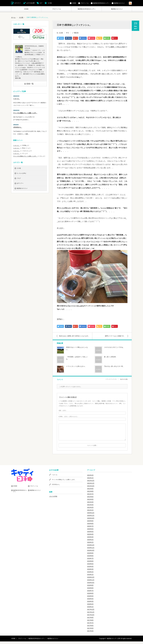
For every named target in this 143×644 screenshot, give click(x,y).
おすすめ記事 (30, 3)
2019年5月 (90, 566)
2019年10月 (91, 553)
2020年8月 (90, 526)
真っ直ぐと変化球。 (111, 359)
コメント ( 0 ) (124, 382)
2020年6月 (90, 531)
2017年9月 (90, 620)
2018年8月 (90, 591)
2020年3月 (90, 540)
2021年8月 (90, 494)
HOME (26, 9)
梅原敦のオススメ (117, 9)
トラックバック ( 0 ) (111, 382)
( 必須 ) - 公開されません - (68, 419)
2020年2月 (90, 542)
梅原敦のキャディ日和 (114, 641)
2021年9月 (90, 491)
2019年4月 (90, 569)
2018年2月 (90, 607)
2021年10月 (91, 489)
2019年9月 (90, 556)
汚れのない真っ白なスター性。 (114, 369)
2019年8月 (90, 558)
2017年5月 (90, 631)
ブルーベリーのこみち (75, 306)
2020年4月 (90, 537)
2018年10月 (91, 585)
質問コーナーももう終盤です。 (115, 336)
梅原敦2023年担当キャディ (87, 9)
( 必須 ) (62, 413)
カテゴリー (18, 3)
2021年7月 (90, 497)
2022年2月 (90, 478)
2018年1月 (90, 609)
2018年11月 (91, 582)
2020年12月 (91, 515)
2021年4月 (90, 505)
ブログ (19, 178)
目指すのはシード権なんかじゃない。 (77, 351)
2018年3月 (90, 604)
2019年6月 (90, 564)
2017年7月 (90, 625)
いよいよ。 (17, 99)
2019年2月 (90, 574)
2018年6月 (90, 596)
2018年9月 (90, 588)
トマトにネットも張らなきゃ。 (76, 369)
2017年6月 (90, 628)
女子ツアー (20, 183)
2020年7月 (90, 529)
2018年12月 (91, 580)
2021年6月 (90, 499)
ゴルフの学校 (53, 499)
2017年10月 (91, 617)
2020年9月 (90, 523)
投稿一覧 (30, 84)
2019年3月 (90, 572)
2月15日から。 (18, 127)
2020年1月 (90, 545)
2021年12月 (91, 483)
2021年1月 (90, 513)
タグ (41, 3)
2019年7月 (90, 561)
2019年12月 (91, 548)
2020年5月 (90, 534)
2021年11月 (91, 486)
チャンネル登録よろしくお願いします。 (25, 113)
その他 (50, 3)
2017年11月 (91, 615)
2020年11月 (91, 518)
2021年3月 (90, 507)
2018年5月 (90, 599)
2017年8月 (90, 623)
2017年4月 (90, 633)
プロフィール (57, 9)
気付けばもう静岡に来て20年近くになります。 (73, 337)
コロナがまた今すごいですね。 (114, 350)
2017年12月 (91, 612)
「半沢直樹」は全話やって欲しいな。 (77, 361)
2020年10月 (91, 521)
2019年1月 (90, 577)
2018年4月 (90, 601)
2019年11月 (91, 550)
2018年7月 (90, 593)
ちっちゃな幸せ (21, 173)
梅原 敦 (76, 33)
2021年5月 (90, 502)
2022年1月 (90, 480)
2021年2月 (90, 510)
